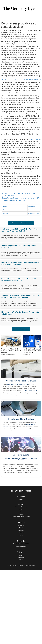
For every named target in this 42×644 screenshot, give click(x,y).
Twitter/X (21, 555)
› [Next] (38, 346)
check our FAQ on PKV (31, 391)
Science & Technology (21, 507)
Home (4, 2)
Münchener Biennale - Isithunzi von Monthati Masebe (21, 459)
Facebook (21, 558)
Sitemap (21, 535)
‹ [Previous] (4, 346)
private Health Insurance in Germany (17, 384)
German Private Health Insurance (21, 381)
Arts (41, 2)
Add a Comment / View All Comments (21, 223)
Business (26, 2)
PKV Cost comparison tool (29, 395)
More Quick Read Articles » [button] (21, 329)
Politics (17, 2)
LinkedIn (21, 560)
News (10, 2)
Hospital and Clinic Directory (21, 419)
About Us (21, 525)
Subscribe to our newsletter (21, 544)
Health (21, 509)
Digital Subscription (21, 546)
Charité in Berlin (35, 139)
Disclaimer (21, 533)
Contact (21, 528)
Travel (21, 514)
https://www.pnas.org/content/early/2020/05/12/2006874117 (21, 80)
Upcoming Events (21, 455)
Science (34, 2)
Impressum (21, 530)
